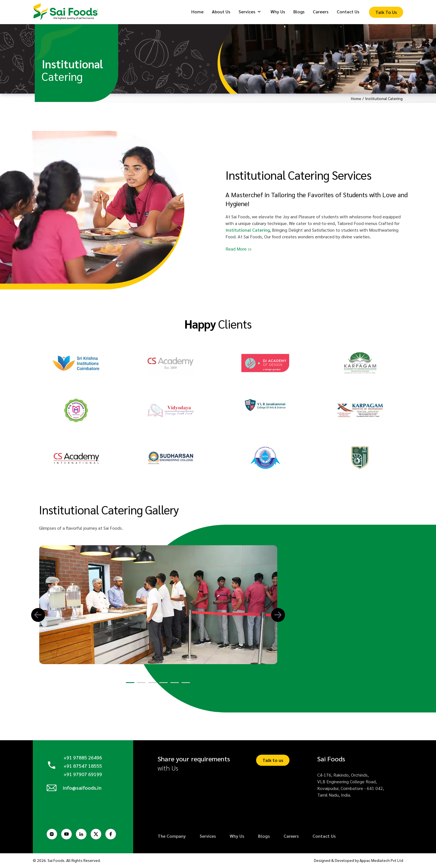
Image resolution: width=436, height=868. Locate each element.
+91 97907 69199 (83, 774)
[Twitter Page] (98, 835)
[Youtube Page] (68, 835)
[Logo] (68, 12)
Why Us (237, 837)
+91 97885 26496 (83, 758)
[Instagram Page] (52, 835)
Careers (291, 837)
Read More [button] (236, 249)
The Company (172, 837)
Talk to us (273, 761)
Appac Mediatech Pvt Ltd (382, 861)
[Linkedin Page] (83, 835)
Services (208, 837)
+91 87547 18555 (83, 766)
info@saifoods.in (83, 789)
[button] (38, 616)
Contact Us (324, 837)
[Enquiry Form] (386, 13)
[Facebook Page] (113, 835)
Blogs (264, 837)
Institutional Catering (248, 230)
